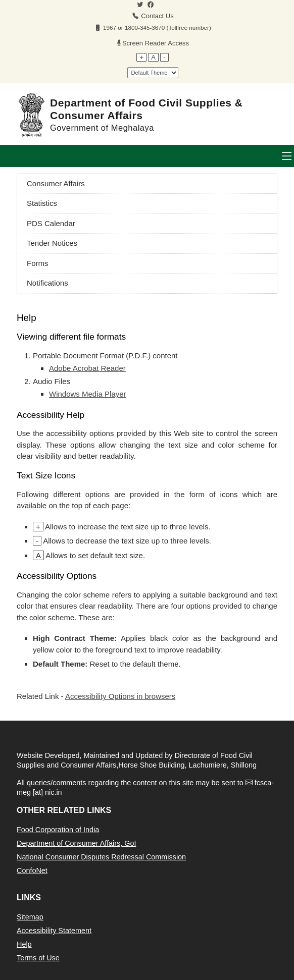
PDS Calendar (51, 223)
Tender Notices (52, 243)
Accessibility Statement (54, 931)
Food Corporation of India (58, 830)
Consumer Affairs (56, 183)
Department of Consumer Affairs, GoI (76, 843)
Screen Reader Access (156, 43)
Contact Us (157, 16)
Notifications (47, 283)
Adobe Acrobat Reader (87, 368)
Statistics (42, 203)
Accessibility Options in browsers (120, 696)
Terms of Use (38, 958)
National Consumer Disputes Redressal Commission (101, 857)
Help (24, 944)
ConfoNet (32, 870)
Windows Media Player (88, 394)
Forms (38, 263)
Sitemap (30, 917)
